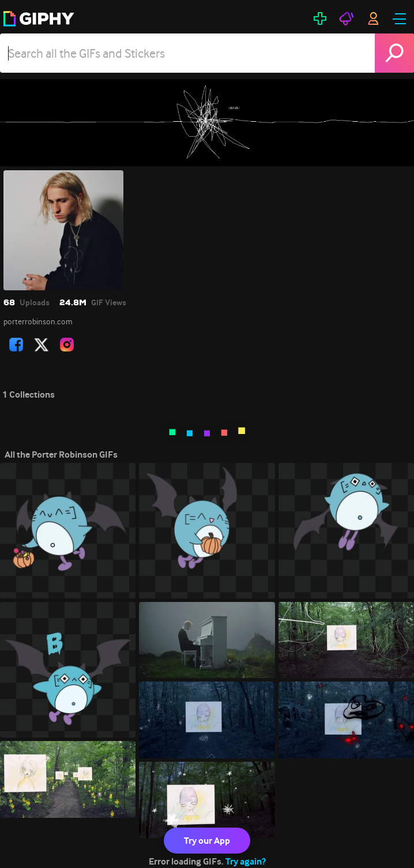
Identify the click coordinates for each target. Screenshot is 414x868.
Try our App (207, 841)
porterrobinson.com (38, 321)
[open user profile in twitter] (42, 345)
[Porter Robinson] (207, 123)
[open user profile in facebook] (16, 345)
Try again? (246, 861)
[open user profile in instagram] (67, 345)
